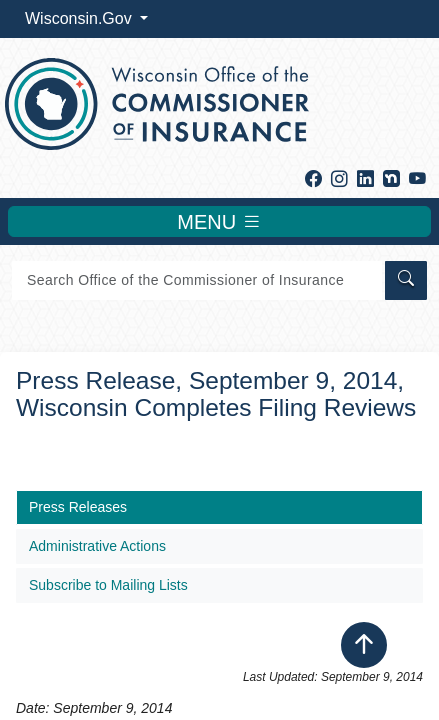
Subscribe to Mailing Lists (108, 585)
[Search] (197, 280)
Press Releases (78, 507)
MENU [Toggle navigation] (219, 222)
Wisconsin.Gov (80, 18)
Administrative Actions (97, 546)
